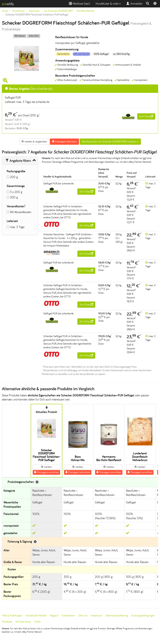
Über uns (83, 616)
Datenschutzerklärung (117, 616)
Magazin (54, 616)
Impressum (97, 616)
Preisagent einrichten (46, 472)
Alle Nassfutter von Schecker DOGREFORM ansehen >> (110, 142)
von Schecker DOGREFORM (58, 11)
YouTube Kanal (23, 622)
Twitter (37, 622)
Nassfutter (34, 11)
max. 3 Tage (17, 227)
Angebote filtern (18, 161)
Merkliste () (79, 4)
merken (46, 467)
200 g (14, 177)
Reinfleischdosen (86, 11)
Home (5, 11)
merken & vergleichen (34, 142)
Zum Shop (146, 116)
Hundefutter (19, 11)
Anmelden (134, 4)
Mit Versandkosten (21, 212)
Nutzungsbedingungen (143, 616)
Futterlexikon (69, 616)
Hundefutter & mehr (108, 4)
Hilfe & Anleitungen (12, 616)
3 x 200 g (16, 192)
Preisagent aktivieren (64, 142)
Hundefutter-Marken (36, 616)
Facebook (7, 622)
